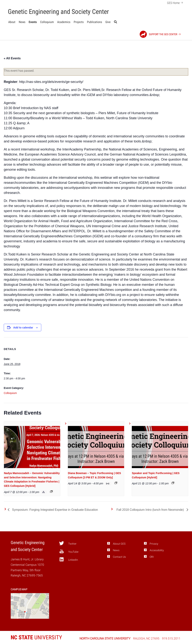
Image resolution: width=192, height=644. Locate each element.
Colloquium (47, 22)
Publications (94, 22)
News (22, 22)
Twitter (68, 543)
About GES (119, 544)
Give (108, 22)
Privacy (154, 544)
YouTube (69, 551)
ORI (152, 557)
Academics (64, 22)
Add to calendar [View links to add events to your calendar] (23, 328)
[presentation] (32, 447)
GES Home (176, 3)
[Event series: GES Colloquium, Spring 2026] (51, 491)
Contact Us (119, 557)
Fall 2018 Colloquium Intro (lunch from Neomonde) (151, 510)
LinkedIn (69, 559)
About (12, 22)
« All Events (12, 58)
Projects (79, 22)
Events (33, 22)
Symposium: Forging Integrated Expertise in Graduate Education (55, 510)
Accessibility (157, 550)
